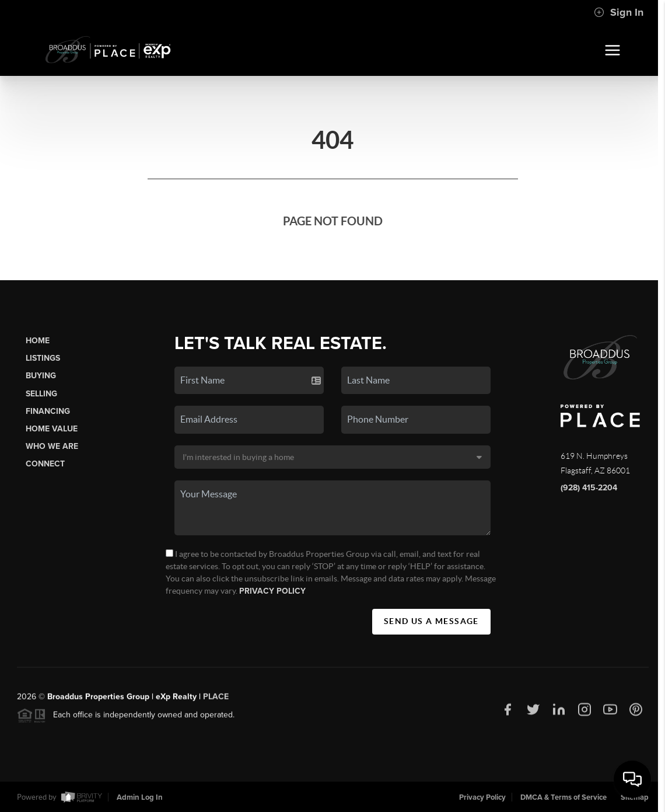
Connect (45, 464)
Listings (43, 358)
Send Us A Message (431, 621)
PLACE (216, 700)
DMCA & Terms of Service (563, 797)
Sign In (619, 12)
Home (38, 341)
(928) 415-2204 (589, 488)
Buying (41, 376)
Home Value (52, 429)
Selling (41, 394)
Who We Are (52, 446)
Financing (48, 411)
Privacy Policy (272, 591)
